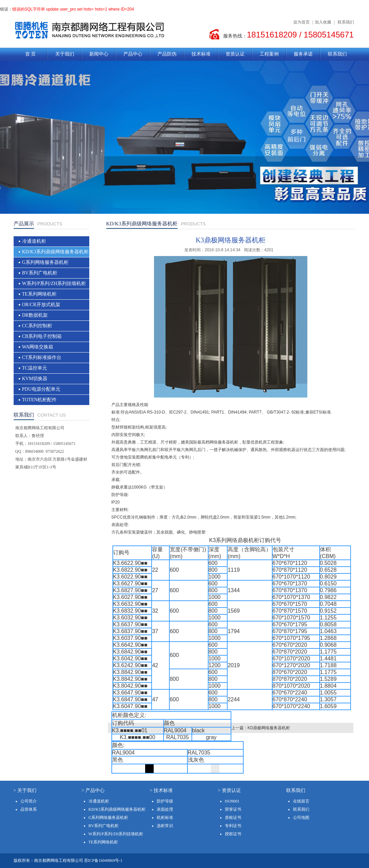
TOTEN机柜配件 (40, 400)
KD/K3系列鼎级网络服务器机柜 (55, 252)
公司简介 (29, 801)
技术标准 (201, 54)
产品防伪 (167, 54)
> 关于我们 (25, 790)
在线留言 (301, 801)
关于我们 (65, 54)
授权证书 (233, 834)
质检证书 (233, 818)
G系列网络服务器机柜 (45, 262)
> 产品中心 (93, 790)
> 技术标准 (161, 790)
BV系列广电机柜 (40, 273)
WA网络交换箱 (38, 347)
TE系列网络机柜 (39, 294)
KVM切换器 (35, 379)
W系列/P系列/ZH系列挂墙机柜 (54, 283)
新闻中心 (99, 54)
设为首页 (302, 22)
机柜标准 (165, 818)
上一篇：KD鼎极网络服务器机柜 (261, 728)
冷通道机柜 (34, 241)
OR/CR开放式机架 (41, 305)
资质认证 (235, 54)
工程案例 (269, 54)
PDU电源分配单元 (41, 389)
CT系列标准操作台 (42, 357)
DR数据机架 (35, 315)
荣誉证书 (233, 809)
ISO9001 (232, 801)
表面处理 (165, 809)
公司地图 (301, 818)
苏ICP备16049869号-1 (103, 860)
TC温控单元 (35, 368)
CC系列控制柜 (37, 326)
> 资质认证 (229, 790)
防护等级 (165, 801)
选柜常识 (165, 826)
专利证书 (233, 826)
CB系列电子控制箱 (42, 336)
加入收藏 (323, 22)
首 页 (31, 54)
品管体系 (29, 809)
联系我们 (346, 22)
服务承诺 (303, 54)
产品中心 (133, 54)
